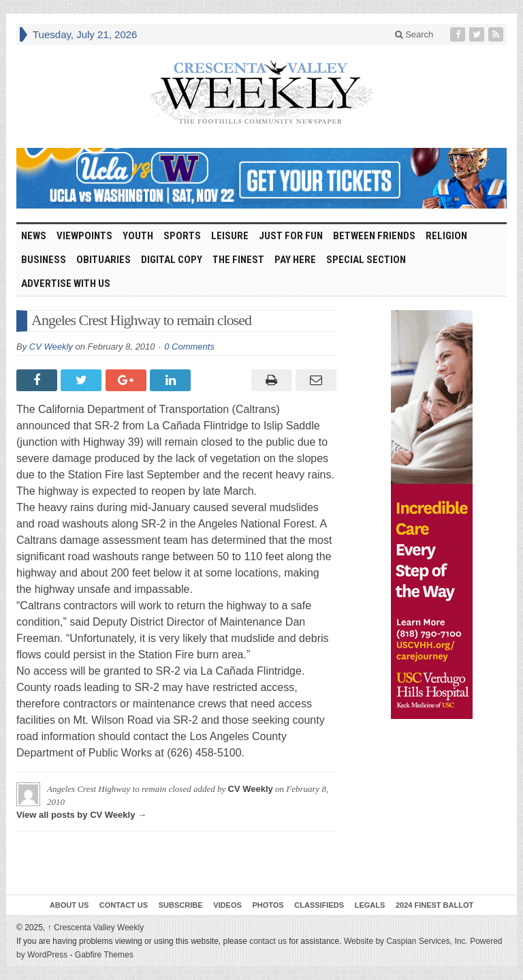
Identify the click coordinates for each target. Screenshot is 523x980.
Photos (268, 905)
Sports (182, 236)
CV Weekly (51, 347)
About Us (69, 905)
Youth (138, 236)
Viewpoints (84, 236)
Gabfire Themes (104, 955)
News (34, 236)
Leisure (230, 236)
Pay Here (295, 260)
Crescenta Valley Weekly (96, 928)
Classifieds (319, 905)
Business (44, 260)
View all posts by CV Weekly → (81, 815)
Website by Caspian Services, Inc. (406, 941)
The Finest (238, 260)
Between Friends (374, 236)
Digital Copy (172, 260)
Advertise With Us (66, 284)
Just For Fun (291, 236)
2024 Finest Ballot (434, 905)
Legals (370, 905)
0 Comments (189, 347)
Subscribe (181, 905)
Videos (227, 905)
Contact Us (124, 905)
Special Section (366, 260)
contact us (268, 941)
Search (414, 34)
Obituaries (104, 260)
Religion (446, 236)
